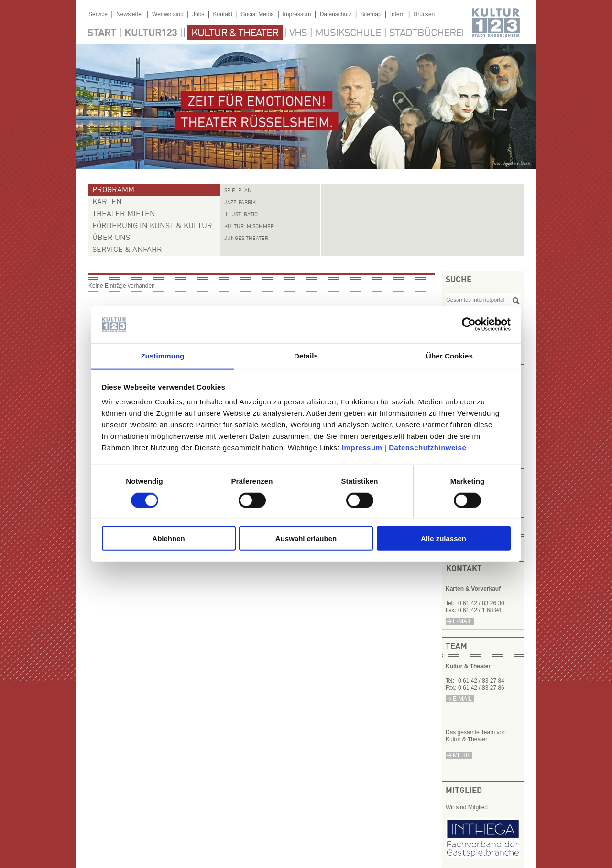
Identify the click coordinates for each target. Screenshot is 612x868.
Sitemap (371, 14)
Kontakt (223, 14)
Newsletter (130, 14)
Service (98, 14)
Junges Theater (246, 239)
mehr (461, 755)
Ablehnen (168, 538)
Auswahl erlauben (306, 538)
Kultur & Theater (235, 33)
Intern (398, 14)
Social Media (257, 14)
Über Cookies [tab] (449, 356)
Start (102, 33)
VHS (298, 33)
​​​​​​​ (483, 856)
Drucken (424, 14)
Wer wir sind (168, 14)
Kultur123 (151, 33)
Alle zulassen (443, 538)
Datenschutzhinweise (427, 448)
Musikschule (348, 33)
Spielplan (238, 191)
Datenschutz (336, 14)
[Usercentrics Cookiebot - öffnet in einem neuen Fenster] (469, 325)
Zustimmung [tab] (163, 356)
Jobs (198, 14)
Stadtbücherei (426, 33)
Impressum (362, 448)
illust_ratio (241, 215)
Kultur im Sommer (249, 227)
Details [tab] (306, 356)
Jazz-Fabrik (240, 203)
